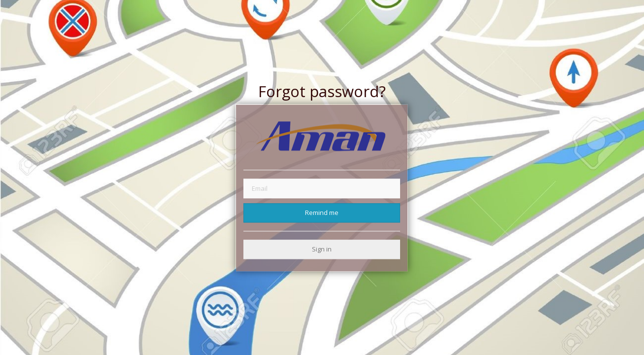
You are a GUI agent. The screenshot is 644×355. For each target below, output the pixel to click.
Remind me (322, 213)
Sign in (322, 249)
